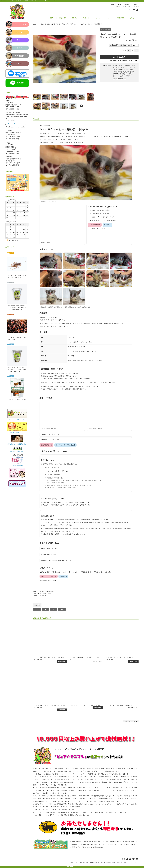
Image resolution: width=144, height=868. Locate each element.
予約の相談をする (95, 225)
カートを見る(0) (126, 61)
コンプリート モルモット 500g (17, 399)
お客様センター (74, 863)
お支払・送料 (63, 18)
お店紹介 (51, 18)
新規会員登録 (121, 18)
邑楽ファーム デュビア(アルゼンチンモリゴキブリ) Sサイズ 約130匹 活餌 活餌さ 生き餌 (17, 369)
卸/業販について (94, 863)
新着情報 (74, 18)
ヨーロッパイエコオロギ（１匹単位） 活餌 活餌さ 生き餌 (17, 277)
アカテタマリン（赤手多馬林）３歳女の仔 (119, 705)
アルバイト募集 (84, 863)
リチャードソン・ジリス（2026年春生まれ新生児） (86, 705)
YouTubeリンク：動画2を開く (50, 440)
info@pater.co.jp (10, 123)
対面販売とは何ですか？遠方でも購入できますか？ (57, 560)
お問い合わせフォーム (58, 572)
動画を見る (108, 225)
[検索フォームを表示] (130, 10)
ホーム (39, 18)
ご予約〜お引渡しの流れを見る (65, 445)
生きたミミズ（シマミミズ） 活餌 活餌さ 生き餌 (17, 339)
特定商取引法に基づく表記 (108, 863)
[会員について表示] (137, 10)
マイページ (98, 18)
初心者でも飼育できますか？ (50, 548)
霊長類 (56, 24)
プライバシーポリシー (122, 863)
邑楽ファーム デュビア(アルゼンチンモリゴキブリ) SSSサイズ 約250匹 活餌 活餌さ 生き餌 (17, 308)
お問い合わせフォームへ (49, 576)
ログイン (109, 18)
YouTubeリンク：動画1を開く (50, 434)
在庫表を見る (115, 61)
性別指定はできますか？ (49, 554)
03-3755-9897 (101, 229)
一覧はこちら (131, 721)
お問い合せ (133, 18)
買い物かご (86, 18)
